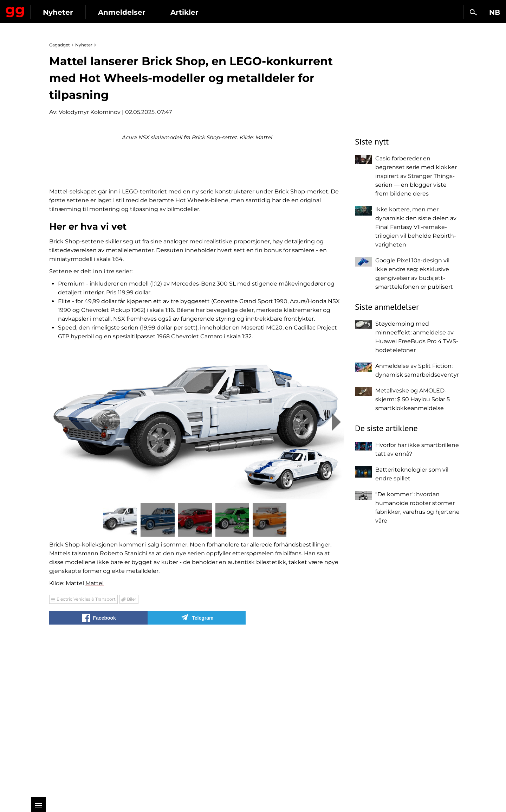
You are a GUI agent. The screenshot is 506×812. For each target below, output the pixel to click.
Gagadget (47, 9)
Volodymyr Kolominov (90, 112)
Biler (132, 754)
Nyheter (122, 12)
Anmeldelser (186, 12)
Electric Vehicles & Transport (86, 754)
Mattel (95, 738)
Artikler (249, 12)
